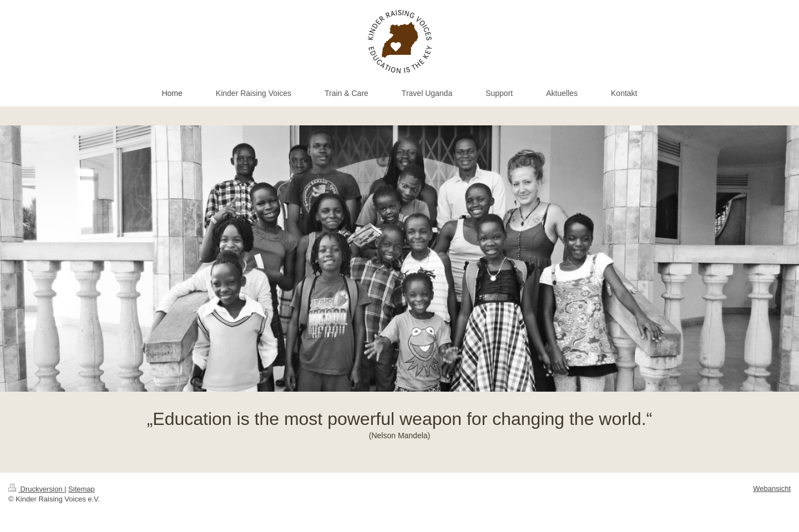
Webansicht (772, 488)
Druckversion (36, 489)
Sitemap (82, 489)
